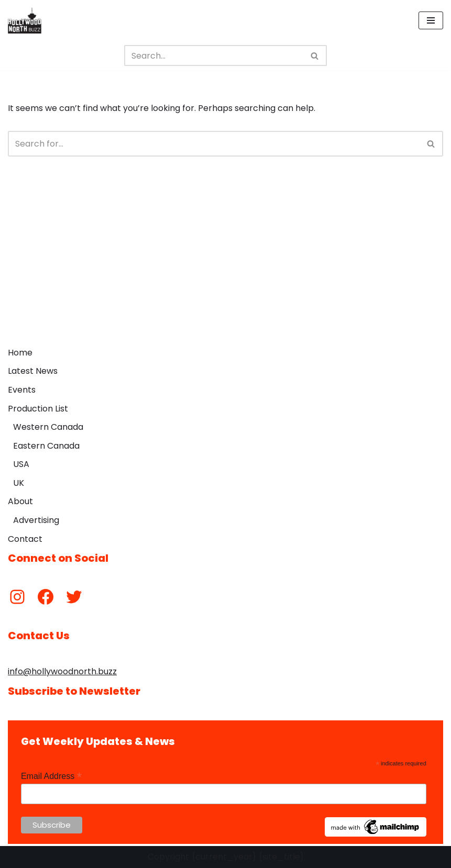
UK (19, 483)
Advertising (36, 520)
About (20, 501)
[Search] (214, 55)
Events (22, 390)
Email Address (51, 776)
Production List (38, 409)
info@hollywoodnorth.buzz (62, 671)
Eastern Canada (46, 446)
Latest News (33, 371)
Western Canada (48, 427)
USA (21, 464)
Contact (25, 539)
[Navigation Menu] (431, 20)
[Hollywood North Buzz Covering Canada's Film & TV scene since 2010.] (25, 20)
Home (20, 353)
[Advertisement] (225, 263)
